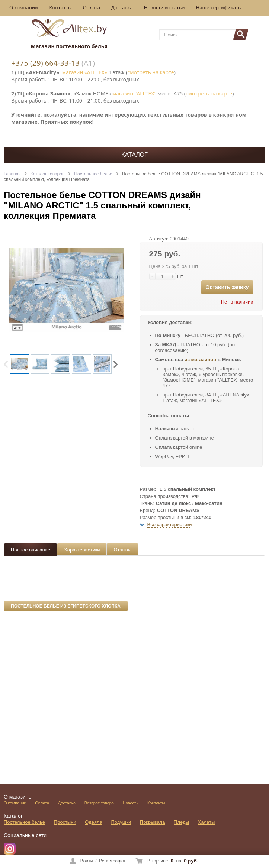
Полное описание (31, 550)
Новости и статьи (164, 7)
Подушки (121, 822)
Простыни (65, 822)
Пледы (181, 822)
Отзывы (122, 550)
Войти (87, 861)
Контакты (61, 7)
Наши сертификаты (219, 7)
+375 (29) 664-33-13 (45, 63)
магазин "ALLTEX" (134, 93)
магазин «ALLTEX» (85, 72)
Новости (131, 803)
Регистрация (112, 861)
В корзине (158, 861)
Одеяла (94, 822)
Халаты (206, 822)
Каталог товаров (48, 174)
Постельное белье (93, 174)
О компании (24, 7)
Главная (12, 174)
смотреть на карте (150, 72)
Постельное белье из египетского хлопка (66, 606)
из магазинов (200, 359)
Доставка (122, 7)
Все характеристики (170, 524)
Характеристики (82, 550)
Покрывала (153, 822)
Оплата (92, 7)
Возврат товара (99, 803)
